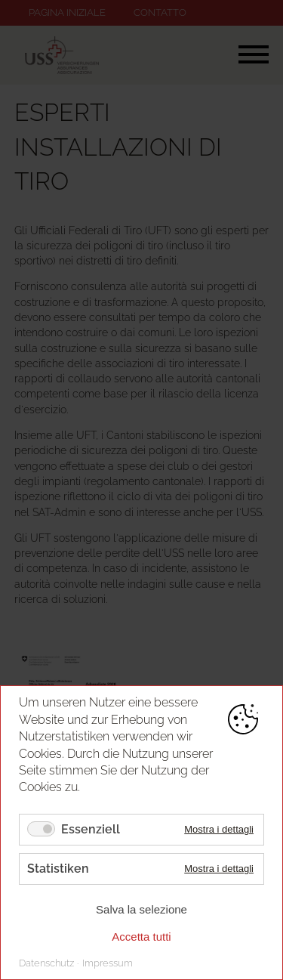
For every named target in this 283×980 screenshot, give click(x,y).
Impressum (108, 963)
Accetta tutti (141, 937)
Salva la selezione (141, 909)
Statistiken (58, 869)
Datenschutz (46, 963)
